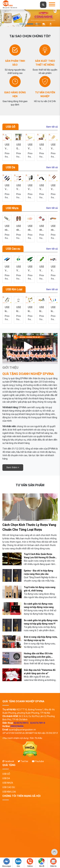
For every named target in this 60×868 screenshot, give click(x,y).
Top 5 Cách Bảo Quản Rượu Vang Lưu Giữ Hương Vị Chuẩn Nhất (40, 556)
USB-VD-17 (30, 187)
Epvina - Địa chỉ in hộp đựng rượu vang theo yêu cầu (38, 572)
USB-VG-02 (19, 146)
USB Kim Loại (14, 289)
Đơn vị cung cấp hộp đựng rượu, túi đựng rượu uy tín (41, 639)
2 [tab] (30, 24)
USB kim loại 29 (19, 309)
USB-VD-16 (42, 187)
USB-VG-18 (42, 146)
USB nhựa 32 (19, 228)
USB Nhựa (12, 208)
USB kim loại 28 (30, 309)
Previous (8, 147)
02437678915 (21, 723)
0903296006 (17, 726)
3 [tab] (38, 24)
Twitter (23, 761)
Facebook (8, 761)
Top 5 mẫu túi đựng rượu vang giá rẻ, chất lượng (40, 589)
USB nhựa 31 (30, 228)
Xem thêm (13, 467)
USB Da (10, 167)
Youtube (38, 761)
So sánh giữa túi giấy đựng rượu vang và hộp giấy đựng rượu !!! (41, 622)
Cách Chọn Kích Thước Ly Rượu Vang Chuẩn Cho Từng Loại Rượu (29, 527)
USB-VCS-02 (42, 268)
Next (54, 147)
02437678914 (38, 723)
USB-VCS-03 (30, 268)
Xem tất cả (52, 127)
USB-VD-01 (19, 187)
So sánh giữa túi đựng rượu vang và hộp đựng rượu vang (39, 605)
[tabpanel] (30, 18)
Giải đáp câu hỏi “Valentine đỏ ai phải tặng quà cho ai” (40, 672)
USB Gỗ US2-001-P (30, 146)
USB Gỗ (10, 127)
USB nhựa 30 (42, 228)
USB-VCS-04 (19, 268)
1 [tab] (23, 24)
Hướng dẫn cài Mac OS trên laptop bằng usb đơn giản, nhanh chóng (38, 655)
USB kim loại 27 (42, 309)
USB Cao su (13, 249)
